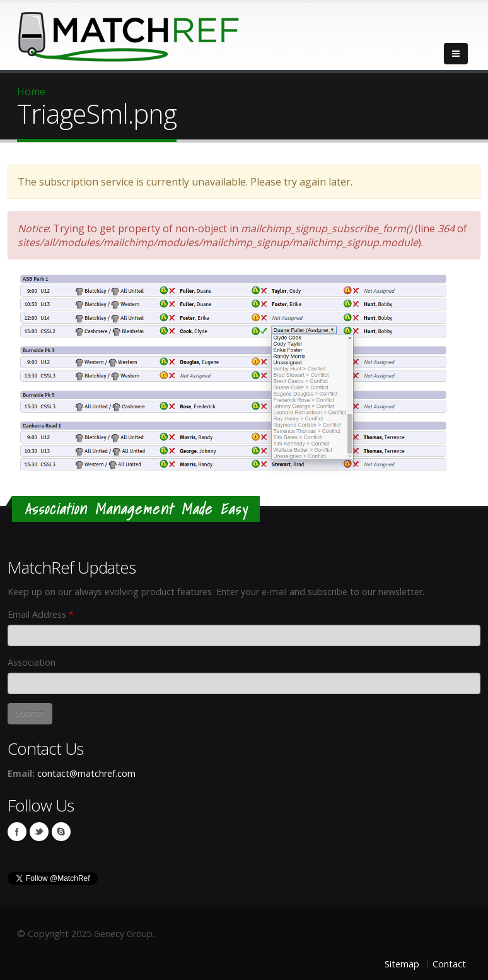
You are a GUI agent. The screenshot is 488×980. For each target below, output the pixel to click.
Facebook (17, 832)
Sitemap (402, 964)
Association (32, 662)
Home (31, 92)
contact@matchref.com (86, 773)
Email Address (41, 614)
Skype (61, 832)
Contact (449, 964)
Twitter (39, 832)
